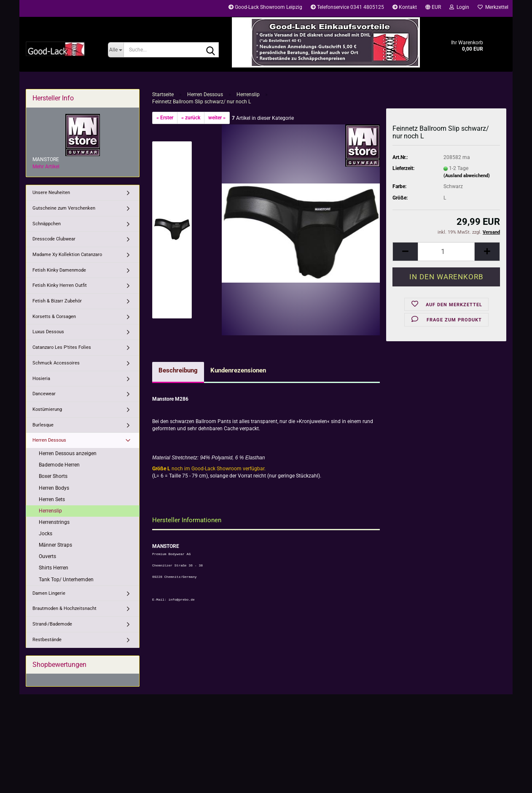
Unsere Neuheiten (51, 193)
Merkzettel (493, 7)
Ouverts (47, 556)
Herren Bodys (54, 488)
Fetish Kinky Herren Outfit (60, 285)
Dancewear (44, 394)
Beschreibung (178, 370)
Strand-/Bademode (52, 624)
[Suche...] (116, 50)
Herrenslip (50, 511)
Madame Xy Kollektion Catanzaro (67, 255)
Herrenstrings (54, 522)
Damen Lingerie (49, 593)
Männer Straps (55, 545)
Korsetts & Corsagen (54, 317)
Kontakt (405, 7)
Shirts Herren (54, 568)
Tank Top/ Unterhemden (66, 580)
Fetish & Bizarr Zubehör (57, 301)
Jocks (46, 534)
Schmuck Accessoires (56, 363)
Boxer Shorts (53, 476)
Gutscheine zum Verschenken (64, 208)
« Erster (165, 118)
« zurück (191, 118)
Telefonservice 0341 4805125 (347, 7)
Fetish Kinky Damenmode (59, 270)
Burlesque (43, 425)
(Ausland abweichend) (467, 176)
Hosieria (41, 379)
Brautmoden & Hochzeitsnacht (64, 608)
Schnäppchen (47, 224)
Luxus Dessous (48, 332)
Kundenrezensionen (238, 370)
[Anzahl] (446, 252)
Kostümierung (47, 409)
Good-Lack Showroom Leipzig (265, 7)
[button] (433, 8)
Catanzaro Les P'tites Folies (62, 347)
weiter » (217, 118)
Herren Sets (52, 499)
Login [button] (459, 7)
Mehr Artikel (46, 167)
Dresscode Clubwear (54, 239)
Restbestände (47, 640)
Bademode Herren (59, 465)
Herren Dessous (49, 440)
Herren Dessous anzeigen (68, 453)
